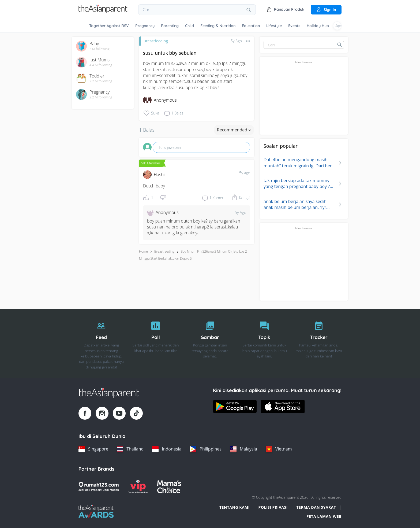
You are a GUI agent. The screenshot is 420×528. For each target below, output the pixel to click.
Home (143, 251)
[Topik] (264, 344)
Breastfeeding (156, 41)
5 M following (100, 49)
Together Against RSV (109, 26)
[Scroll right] (337, 26)
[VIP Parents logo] (138, 487)
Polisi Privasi (273, 507)
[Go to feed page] (103, 12)
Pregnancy (145, 26)
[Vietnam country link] (279, 449)
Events (294, 26)
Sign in (326, 10)
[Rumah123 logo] (99, 487)
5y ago (245, 173)
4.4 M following (101, 65)
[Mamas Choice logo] (169, 487)
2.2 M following (101, 81)
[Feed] (101, 344)
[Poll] (156, 344)
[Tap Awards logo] (96, 511)
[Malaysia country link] (244, 449)
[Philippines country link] (206, 449)
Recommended (234, 130)
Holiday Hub (318, 26)
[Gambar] (210, 344)
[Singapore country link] (93, 449)
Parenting (170, 26)
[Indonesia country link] (167, 449)
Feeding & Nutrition (218, 26)
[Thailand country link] (130, 449)
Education (251, 26)
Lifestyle (274, 26)
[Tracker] (319, 344)
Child (190, 26)
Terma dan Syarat (316, 507)
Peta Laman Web (324, 516)
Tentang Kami (235, 507)
